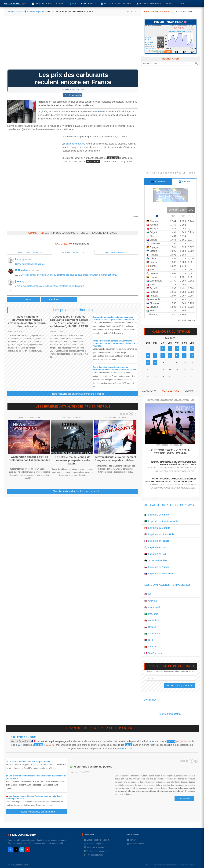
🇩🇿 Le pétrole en (157, 515)
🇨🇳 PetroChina (152, 620)
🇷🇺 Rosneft (150, 627)
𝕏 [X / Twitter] (16, 849)
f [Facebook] (10, 850)
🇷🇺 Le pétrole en (157, 567)
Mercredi (150, 42)
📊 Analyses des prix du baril (116, 4)
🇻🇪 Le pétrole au (159, 574)
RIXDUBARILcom (22, 835)
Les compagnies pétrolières (168, 585)
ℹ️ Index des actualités (94, 847)
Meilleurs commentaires (116, 252)
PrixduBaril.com (16, 865)
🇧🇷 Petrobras (151, 614)
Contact (182, 4)
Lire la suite (184, 798)
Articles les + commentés (30, 252)
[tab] (158, 182)
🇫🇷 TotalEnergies (153, 653)
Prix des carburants (73, 95)
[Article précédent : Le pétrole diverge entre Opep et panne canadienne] (24, 299)
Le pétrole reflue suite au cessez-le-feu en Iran (170, 452)
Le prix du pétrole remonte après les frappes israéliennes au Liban (173, 463)
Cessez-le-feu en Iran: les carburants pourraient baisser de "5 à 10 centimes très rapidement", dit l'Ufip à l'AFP (69, 322)
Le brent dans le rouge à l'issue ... (181, 32)
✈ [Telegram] (22, 850)
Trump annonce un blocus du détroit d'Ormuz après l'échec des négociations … (171, 480)
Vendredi (151, 47)
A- (135, 11)
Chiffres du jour (25, 737)
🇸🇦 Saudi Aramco (153, 634)
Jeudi (149, 44)
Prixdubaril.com (15, 11)
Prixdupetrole (64, 225)
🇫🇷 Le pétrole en (157, 541)
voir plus (19, 276)
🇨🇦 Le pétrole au (157, 528)
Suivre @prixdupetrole (170, 714)
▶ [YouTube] (28, 849)
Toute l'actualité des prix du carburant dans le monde (76, 394)
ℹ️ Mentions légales (135, 844)
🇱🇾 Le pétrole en (156, 560)
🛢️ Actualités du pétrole (83, 4)
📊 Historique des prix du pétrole (91, 767)
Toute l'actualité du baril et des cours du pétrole (76, 491)
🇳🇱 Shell (149, 640)
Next (135, 414)
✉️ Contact (131, 840)
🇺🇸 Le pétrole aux (159, 534)
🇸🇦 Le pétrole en (162, 521)
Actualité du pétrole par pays (169, 505)
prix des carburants (75, 144)
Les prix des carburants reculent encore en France (73, 78)
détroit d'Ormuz (128, 749)
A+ (128, 11)
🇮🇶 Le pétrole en (155, 554)
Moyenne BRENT (151, 49)
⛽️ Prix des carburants (149, 4)
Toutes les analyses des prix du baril (40, 812)
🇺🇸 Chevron (151, 601)
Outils (170, 4)
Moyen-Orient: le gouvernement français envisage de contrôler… (116, 459)
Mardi (149, 40)
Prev (131, 414)
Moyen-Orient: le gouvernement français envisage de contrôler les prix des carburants (27, 322)
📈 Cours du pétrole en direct (48, 4)
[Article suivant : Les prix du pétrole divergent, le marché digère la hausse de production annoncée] (59, 299)
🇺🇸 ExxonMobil (152, 607)
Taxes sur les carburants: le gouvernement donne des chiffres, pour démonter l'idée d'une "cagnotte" (114, 343)
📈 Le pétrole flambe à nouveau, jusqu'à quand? (28, 762)
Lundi (149, 38)
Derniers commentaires (73, 253)
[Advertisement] (73, 44)
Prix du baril (150, 700)
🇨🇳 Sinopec (150, 647)
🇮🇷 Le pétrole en (155, 547)
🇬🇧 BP (148, 594)
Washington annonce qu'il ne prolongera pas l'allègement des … (29, 460)
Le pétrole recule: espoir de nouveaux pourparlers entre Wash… (73, 460)
